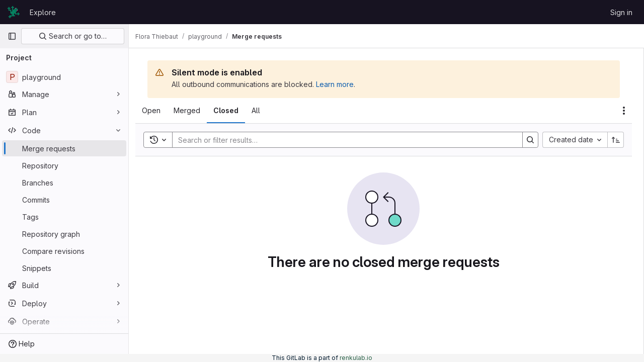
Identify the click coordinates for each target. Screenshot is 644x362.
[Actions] (624, 111)
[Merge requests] (64, 148)
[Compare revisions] (64, 251)
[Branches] (64, 183)
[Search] (345, 140)
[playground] (64, 77)
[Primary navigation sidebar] (12, 36)
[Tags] (64, 217)
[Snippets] (64, 268)
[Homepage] (14, 12)
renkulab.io (356, 358)
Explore (43, 12)
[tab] (157, 111)
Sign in (621, 12)
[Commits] (64, 200)
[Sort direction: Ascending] (616, 140)
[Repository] (64, 165)
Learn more (340, 84)
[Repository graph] (64, 234)
